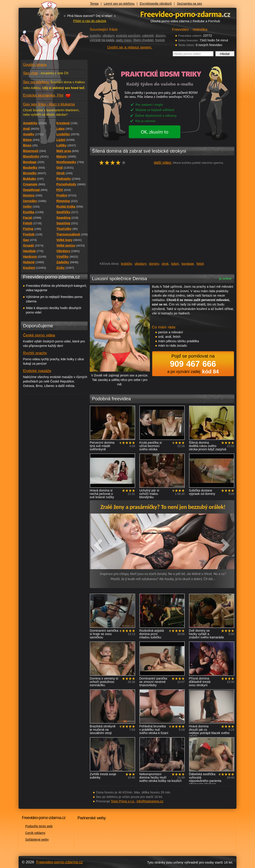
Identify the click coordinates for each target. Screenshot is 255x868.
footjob (160, 40)
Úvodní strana (35, 65)
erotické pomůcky (128, 36)
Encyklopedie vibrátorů (156, 4)
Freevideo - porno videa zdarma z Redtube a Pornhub (45, 33)
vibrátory (108, 36)
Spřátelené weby (37, 840)
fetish (200, 264)
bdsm (175, 264)
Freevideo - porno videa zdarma (185, 14)
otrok (165, 264)
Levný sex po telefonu (119, 4)
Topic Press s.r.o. (123, 801)
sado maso (124, 40)
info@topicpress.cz (150, 801)
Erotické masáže (37, 371)
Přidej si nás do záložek (90, 21)
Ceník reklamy (35, 833)
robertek (148, 36)
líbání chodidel (143, 40)
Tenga (94, 4)
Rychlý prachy (35, 353)
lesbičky (95, 36)
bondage (188, 264)
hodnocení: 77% (114, 163)
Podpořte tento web (39, 826)
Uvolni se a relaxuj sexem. (130, 47)
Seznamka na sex (190, 4)
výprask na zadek (102, 40)
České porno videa (39, 335)
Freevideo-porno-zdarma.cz (59, 862)
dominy (160, 36)
